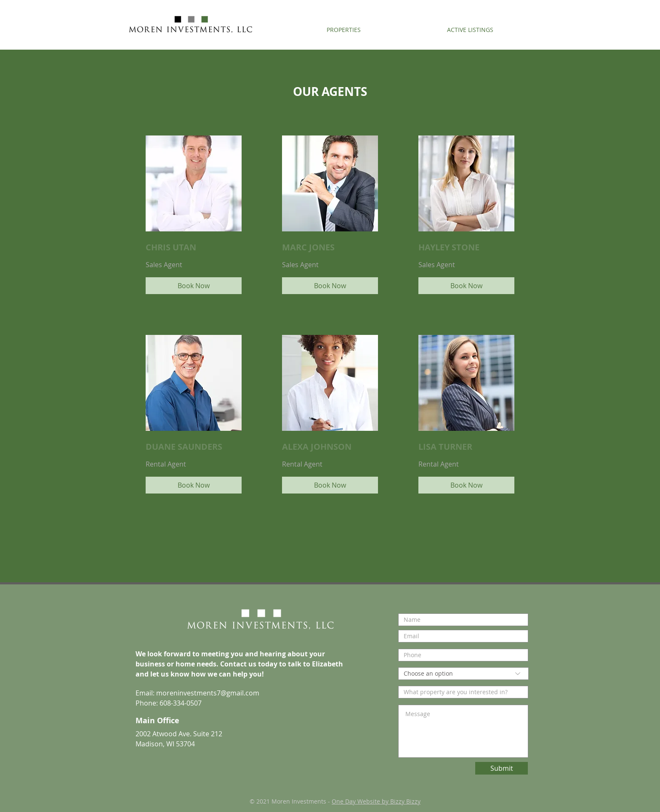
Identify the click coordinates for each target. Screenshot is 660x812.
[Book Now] (194, 286)
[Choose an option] (463, 674)
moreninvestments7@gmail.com (208, 693)
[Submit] (502, 768)
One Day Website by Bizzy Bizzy (376, 801)
